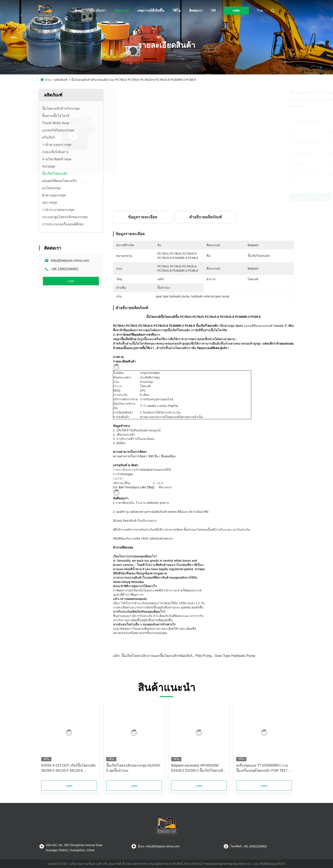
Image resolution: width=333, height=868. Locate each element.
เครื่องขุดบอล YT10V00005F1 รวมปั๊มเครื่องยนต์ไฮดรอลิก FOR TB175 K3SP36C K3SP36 (263, 768)
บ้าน (78, 11)
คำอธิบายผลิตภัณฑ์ (206, 217)
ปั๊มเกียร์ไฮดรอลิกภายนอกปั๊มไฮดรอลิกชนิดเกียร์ (157, 656)
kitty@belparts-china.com (70, 261)
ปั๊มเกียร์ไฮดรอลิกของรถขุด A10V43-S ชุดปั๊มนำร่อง (133, 768)
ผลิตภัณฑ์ (121, 11)
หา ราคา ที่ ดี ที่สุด (226, 197)
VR (213, 11)
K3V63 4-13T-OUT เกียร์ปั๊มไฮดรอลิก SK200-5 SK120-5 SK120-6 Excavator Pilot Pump (69, 768)
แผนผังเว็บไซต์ (57, 864)
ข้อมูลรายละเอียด (143, 217)
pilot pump (203, 656)
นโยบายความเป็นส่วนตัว (86, 864)
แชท (236, 11)
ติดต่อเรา (196, 11)
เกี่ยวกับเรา (98, 11)
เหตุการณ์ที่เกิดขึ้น (151, 11)
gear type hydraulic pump (235, 656)
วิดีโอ (177, 11)
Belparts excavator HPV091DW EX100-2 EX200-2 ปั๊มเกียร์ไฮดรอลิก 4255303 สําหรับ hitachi (198, 768)
